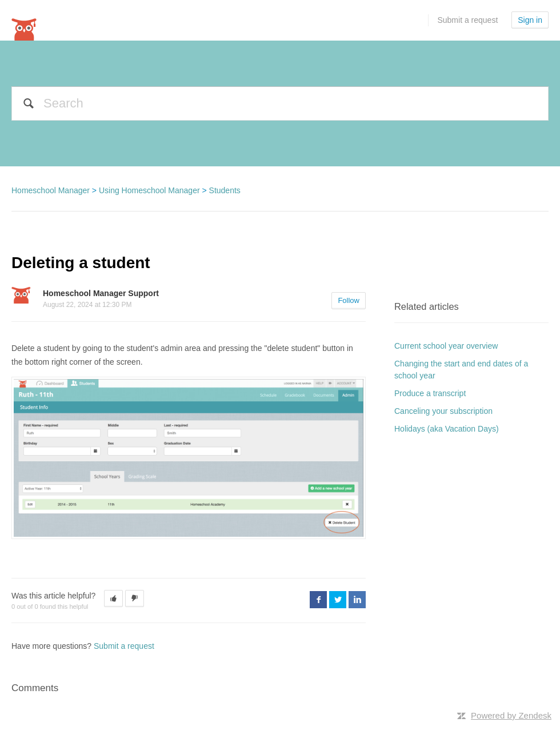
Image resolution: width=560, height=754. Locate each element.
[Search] (280, 103)
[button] (113, 599)
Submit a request (467, 20)
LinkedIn (357, 600)
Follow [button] (349, 300)
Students (225, 190)
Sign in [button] (530, 20)
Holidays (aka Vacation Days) (447, 429)
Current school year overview (446, 346)
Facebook (318, 600)
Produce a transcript (430, 393)
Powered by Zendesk (511, 715)
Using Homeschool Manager (149, 190)
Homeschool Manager (51, 190)
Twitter (338, 600)
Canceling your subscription (443, 411)
